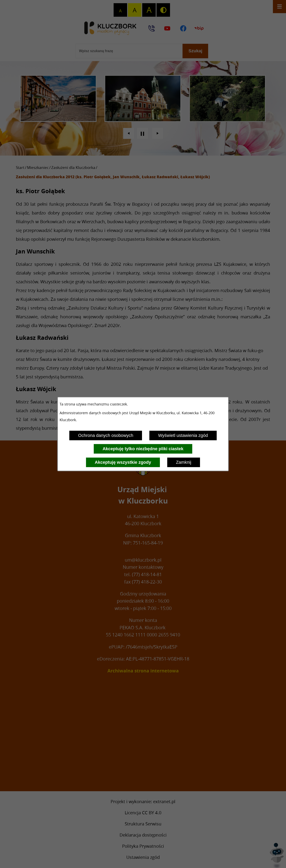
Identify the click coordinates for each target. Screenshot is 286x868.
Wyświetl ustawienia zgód (183, 435)
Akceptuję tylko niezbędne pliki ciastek (143, 449)
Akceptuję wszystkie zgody (123, 462)
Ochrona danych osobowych (106, 435)
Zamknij (184, 462)
